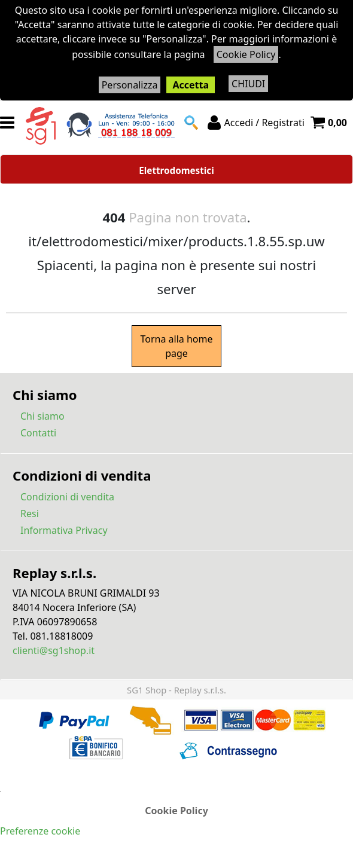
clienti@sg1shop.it (54, 650)
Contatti (38, 433)
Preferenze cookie (40, 831)
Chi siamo (42, 416)
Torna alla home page (176, 346)
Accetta (191, 85)
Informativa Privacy (64, 530)
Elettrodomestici (176, 170)
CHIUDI (248, 84)
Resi (30, 514)
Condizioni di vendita (67, 497)
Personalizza (130, 85)
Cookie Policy (246, 54)
